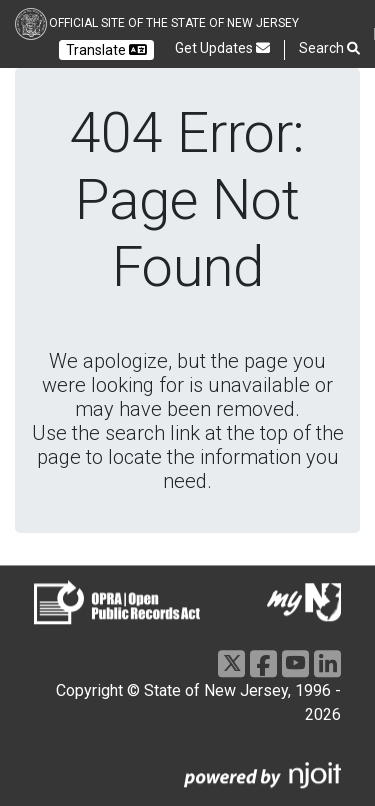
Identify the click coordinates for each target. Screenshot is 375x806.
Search (329, 48)
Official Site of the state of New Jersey (174, 23)
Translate (106, 50)
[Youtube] (295, 663)
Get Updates (222, 48)
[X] (231, 663)
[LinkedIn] (327, 663)
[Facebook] (263, 663)
